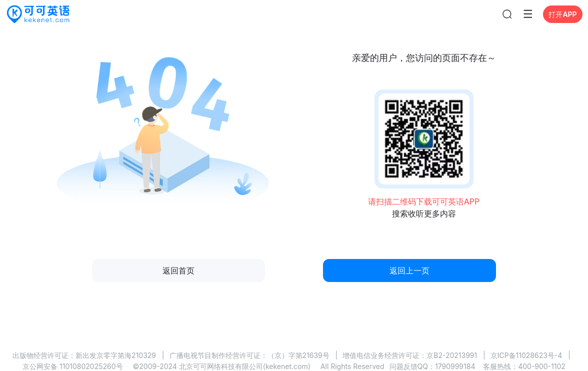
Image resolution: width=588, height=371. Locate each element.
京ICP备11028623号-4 (526, 355)
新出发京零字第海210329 (116, 355)
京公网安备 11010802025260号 (72, 366)
